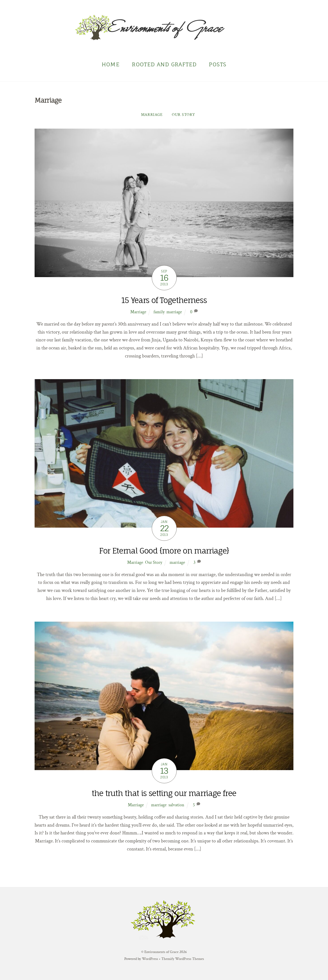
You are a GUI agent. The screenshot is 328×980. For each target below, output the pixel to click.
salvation (176, 805)
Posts (218, 64)
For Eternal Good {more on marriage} (164, 551)
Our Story (183, 115)
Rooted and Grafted (164, 64)
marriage (174, 312)
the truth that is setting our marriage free (164, 793)
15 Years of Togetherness (164, 300)
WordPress (150, 959)
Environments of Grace (161, 952)
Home (111, 64)
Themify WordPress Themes (183, 959)
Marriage (152, 115)
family (159, 312)
